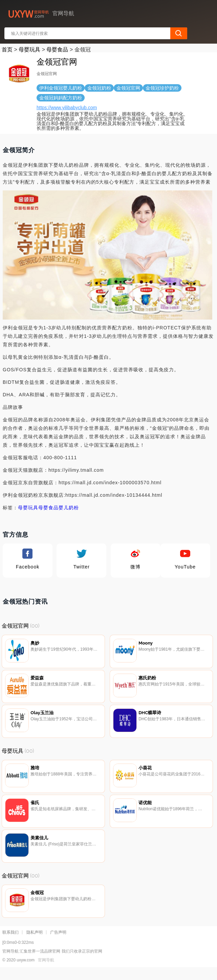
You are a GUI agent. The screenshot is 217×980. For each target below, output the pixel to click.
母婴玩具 (29, 50)
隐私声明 (35, 942)
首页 (7, 50)
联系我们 (10, 942)
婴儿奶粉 (69, 508)
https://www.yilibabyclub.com (67, 108)
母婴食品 (57, 50)
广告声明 (58, 942)
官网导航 (46, 970)
